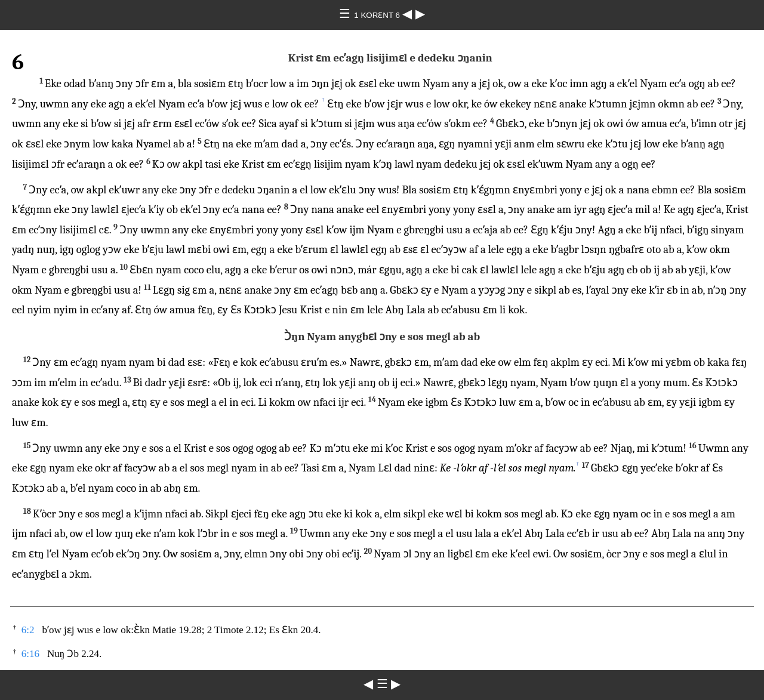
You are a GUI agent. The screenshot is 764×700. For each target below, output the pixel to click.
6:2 (28, 630)
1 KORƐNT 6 (378, 15)
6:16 (30, 654)
